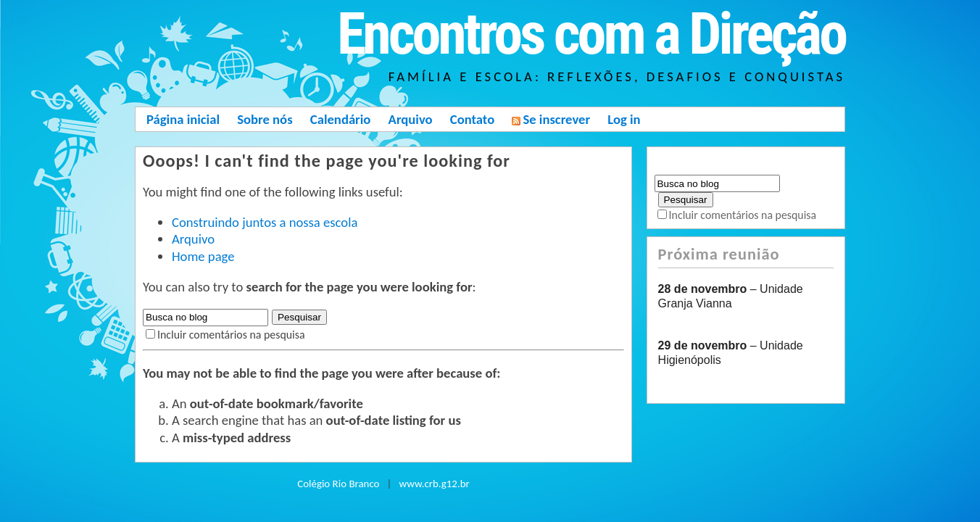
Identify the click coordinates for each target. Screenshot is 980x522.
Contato (472, 119)
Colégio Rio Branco (338, 484)
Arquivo (411, 119)
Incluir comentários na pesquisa (231, 335)
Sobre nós (265, 119)
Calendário (341, 119)
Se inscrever (551, 119)
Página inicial (183, 119)
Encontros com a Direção (591, 34)
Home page (203, 256)
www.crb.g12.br (435, 484)
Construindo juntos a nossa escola (265, 222)
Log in (624, 119)
